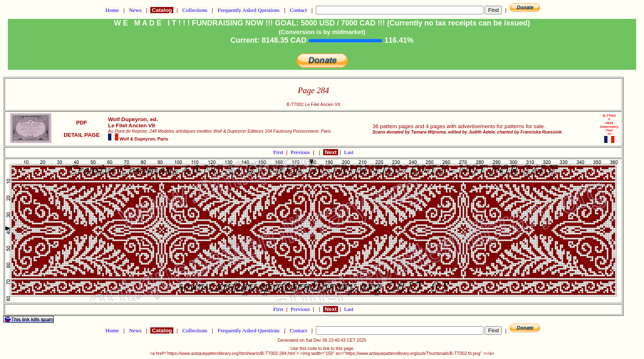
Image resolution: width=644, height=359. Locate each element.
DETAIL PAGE (81, 135)
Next (331, 152)
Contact (298, 10)
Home (112, 10)
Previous (301, 152)
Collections (195, 10)
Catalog (162, 10)
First (279, 152)
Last (349, 152)
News (135, 10)
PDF (82, 123)
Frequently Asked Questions (248, 10)
